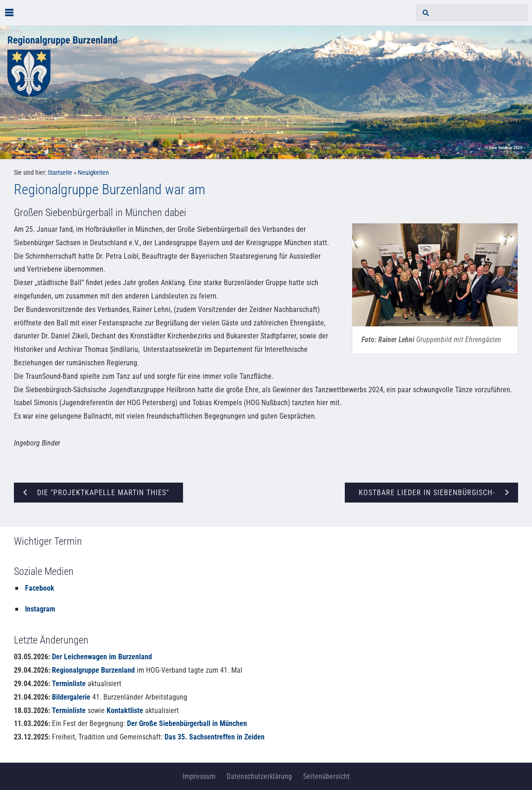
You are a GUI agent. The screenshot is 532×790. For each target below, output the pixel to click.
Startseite (60, 173)
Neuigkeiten (93, 173)
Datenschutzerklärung (259, 776)
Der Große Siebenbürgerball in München (187, 723)
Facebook (40, 588)
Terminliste (69, 684)
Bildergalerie (71, 697)
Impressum (199, 776)
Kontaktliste (125, 710)
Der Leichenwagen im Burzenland (102, 657)
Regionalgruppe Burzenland (93, 670)
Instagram (40, 609)
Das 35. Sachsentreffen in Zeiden (215, 737)
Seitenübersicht (326, 776)
